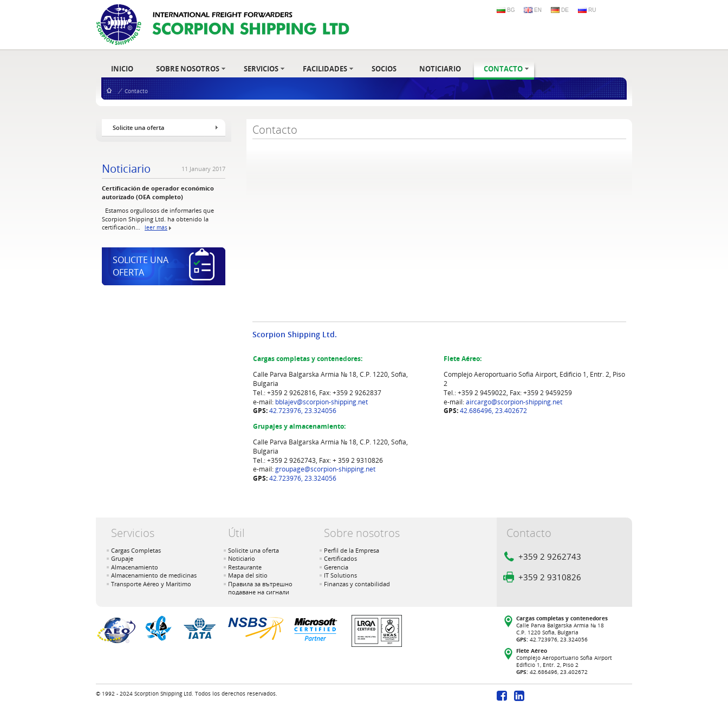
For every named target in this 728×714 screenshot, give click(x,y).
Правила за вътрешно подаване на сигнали (260, 588)
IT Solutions (340, 575)
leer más (156, 227)
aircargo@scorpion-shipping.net (514, 402)
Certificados (340, 558)
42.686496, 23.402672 (493, 411)
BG (511, 10)
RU (592, 10)
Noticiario (126, 169)
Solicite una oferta (253, 550)
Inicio (109, 90)
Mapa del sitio (248, 575)
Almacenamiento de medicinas (154, 575)
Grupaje (122, 558)
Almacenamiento (135, 567)
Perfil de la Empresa (352, 550)
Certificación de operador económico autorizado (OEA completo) (158, 192)
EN (538, 10)
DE (565, 10)
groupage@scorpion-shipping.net (325, 469)
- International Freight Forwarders (223, 25)
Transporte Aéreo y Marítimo (151, 584)
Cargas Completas (136, 550)
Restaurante (245, 567)
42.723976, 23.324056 (303, 411)
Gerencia (336, 567)
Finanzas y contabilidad (357, 584)
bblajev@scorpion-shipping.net (321, 402)
